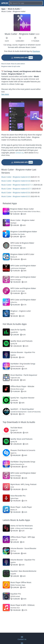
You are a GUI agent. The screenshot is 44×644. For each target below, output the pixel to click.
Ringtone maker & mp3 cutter (11, 66)
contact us (19, 153)
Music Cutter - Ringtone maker (20, 34)
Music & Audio (14, 9)
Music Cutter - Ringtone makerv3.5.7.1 (16, 189)
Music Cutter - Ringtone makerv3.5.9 (16, 177)
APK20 (5, 3)
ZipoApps (36, 51)
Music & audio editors (18, 64)
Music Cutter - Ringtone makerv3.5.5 (16, 196)
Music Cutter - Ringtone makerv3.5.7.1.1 (17, 185)
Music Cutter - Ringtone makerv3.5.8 (16, 181)
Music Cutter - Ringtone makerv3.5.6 (16, 193)
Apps (3, 9)
